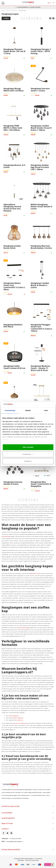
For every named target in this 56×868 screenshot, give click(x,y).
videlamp (20, 720)
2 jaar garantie (28, 7)
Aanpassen (28, 454)
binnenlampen (6, 536)
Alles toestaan (28, 447)
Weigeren (28, 461)
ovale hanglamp (14, 716)
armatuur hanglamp (19, 723)
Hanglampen (23, 11)
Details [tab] (28, 411)
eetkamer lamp (35, 573)
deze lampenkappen (24, 628)
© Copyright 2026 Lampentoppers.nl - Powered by (28, 859)
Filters (6, 18)
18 (38, 18)
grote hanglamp (18, 718)
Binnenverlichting (12, 11)
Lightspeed (21, 860)
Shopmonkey (35, 860)
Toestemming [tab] (10, 411)
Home (3, 11)
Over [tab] (46, 411)
